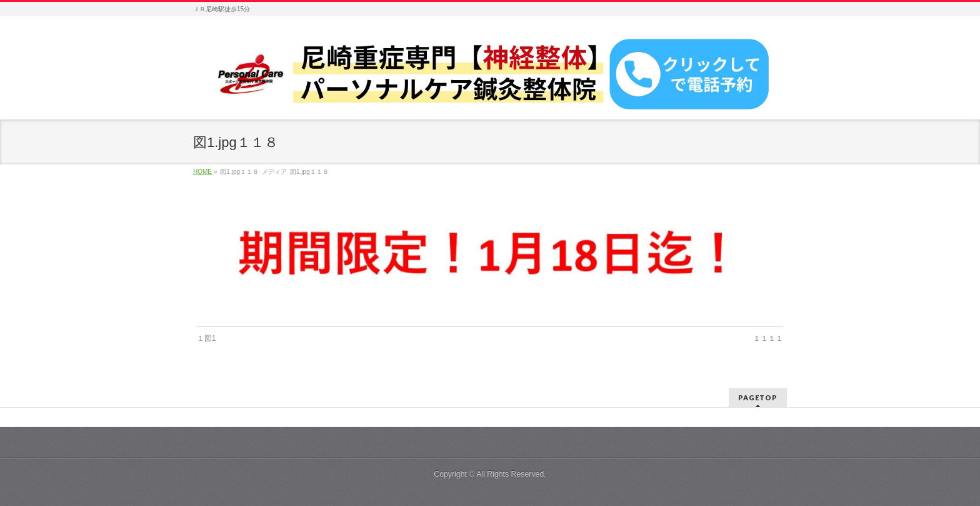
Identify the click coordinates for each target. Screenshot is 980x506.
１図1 (207, 338)
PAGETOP (758, 397)
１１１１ (768, 338)
